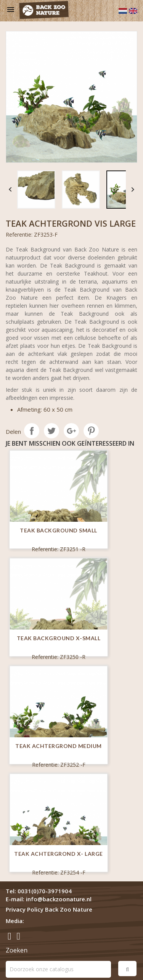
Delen (32, 431)
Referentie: (19, 234)
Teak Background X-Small (59, 638)
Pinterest (91, 431)
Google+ (71, 431)
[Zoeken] (58, 969)
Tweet (51, 431)
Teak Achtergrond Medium (59, 746)
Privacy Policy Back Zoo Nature (49, 909)
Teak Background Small (59, 530)
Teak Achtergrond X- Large (59, 854)
